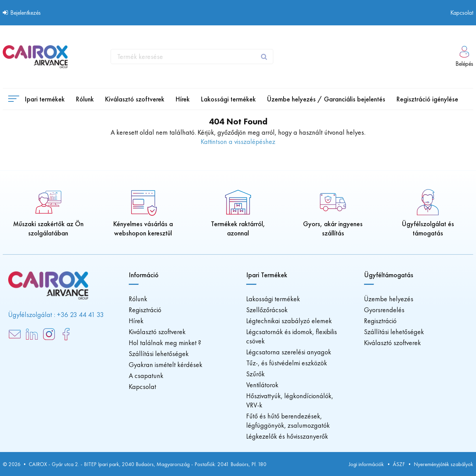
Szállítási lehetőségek (159, 354)
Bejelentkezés (22, 13)
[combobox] (192, 57)
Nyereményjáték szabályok (443, 464)
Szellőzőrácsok (267, 310)
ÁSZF (399, 464)
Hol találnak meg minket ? (165, 343)
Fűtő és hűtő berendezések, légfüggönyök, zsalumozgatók (288, 421)
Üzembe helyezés (389, 299)
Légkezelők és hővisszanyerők (287, 436)
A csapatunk (146, 376)
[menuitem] (85, 99)
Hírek (136, 321)
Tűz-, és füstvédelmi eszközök (287, 363)
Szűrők (255, 374)
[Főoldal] (35, 57)
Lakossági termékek (273, 299)
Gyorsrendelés (384, 310)
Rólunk (138, 299)
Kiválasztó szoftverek (157, 332)
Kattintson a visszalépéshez (238, 142)
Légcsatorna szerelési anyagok (289, 352)
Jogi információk (366, 464)
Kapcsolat (462, 13)
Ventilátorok (262, 385)
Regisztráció (145, 310)
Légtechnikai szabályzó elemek (289, 321)
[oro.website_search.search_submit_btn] (265, 57)
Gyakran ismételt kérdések (166, 365)
